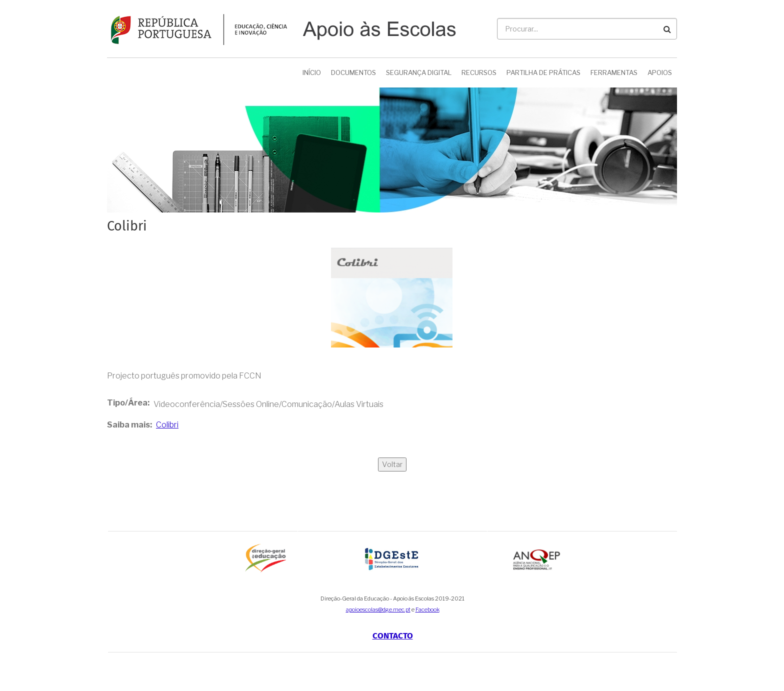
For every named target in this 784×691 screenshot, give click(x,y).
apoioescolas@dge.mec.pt (378, 609)
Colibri (167, 425)
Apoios (660, 72)
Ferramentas (614, 72)
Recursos (479, 72)
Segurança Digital (419, 72)
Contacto (393, 636)
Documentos (353, 72)
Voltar (392, 464)
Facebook (427, 609)
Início (312, 72)
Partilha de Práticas (543, 72)
